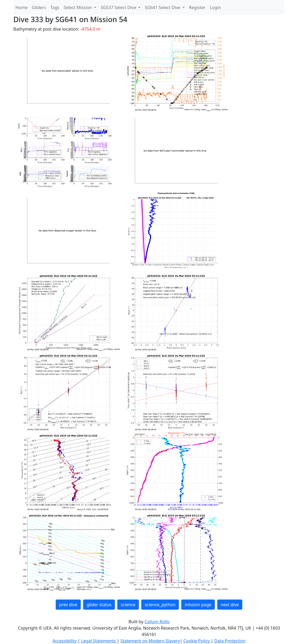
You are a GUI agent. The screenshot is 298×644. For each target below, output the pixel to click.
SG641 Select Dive (163, 7)
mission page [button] (198, 605)
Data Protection (230, 641)
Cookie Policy (197, 641)
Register (197, 7)
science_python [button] (160, 605)
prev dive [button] (68, 605)
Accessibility (65, 641)
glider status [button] (99, 605)
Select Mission (78, 7)
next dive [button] (230, 605)
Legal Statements (99, 641)
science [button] (128, 605)
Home (22, 7)
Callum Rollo (157, 622)
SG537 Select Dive (119, 7)
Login (215, 7)
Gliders (39, 7)
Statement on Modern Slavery (150, 641)
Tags (55, 7)
